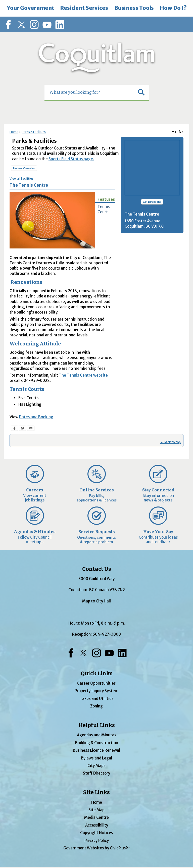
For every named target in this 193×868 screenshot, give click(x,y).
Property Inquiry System (96, 691)
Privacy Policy (97, 840)
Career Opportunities (96, 683)
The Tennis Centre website (83, 375)
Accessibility (97, 825)
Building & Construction (97, 743)
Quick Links (97, 674)
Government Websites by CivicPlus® (96, 848)
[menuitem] (30, 8)
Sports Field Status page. (71, 159)
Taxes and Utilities (97, 699)
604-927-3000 (107, 634)
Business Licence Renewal (96, 750)
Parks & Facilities (34, 132)
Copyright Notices (97, 833)
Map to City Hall (96, 601)
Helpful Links (97, 725)
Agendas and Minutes (97, 735)
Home (14, 132)
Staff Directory (96, 773)
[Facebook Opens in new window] (14, 429)
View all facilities (21, 178)
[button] (141, 92)
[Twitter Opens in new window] (22, 429)
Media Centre (96, 817)
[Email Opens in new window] (31, 429)
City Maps (96, 766)
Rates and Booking (36, 417)
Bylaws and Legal (96, 758)
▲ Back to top (171, 442)
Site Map (96, 810)
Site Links (96, 792)
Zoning (96, 706)
